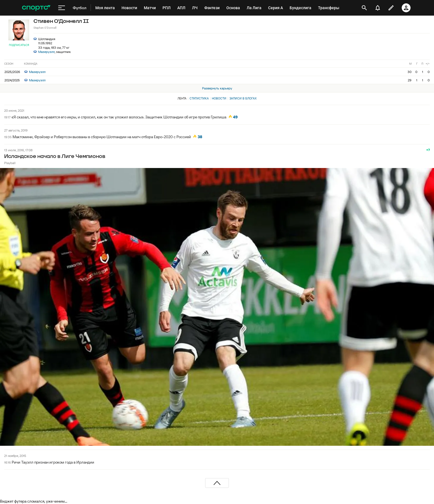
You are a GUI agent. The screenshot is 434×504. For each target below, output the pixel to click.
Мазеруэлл (46, 52)
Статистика (199, 98)
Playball (10, 163)
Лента (182, 98)
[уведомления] (378, 8)
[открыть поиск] (364, 8)
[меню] (62, 8)
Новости (219, 98)
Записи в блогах (243, 98)
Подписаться (19, 45)
